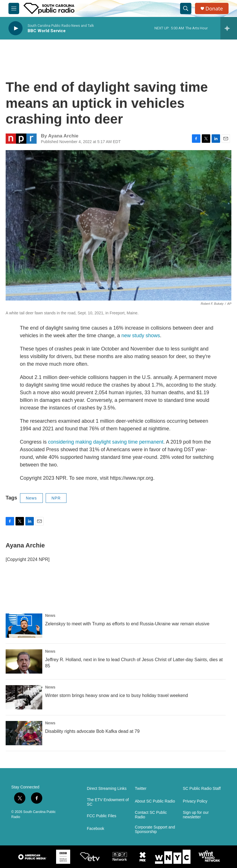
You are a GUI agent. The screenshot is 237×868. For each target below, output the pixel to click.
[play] (15, 28)
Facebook (95, 829)
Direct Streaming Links (107, 789)
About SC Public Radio (155, 801)
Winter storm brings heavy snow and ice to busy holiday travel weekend (117, 695)
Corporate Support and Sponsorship (155, 829)
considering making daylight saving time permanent (106, 442)
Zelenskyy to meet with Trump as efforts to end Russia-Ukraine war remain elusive (127, 624)
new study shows (141, 336)
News (31, 498)
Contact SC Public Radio (151, 815)
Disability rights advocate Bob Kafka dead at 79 (92, 731)
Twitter (141, 789)
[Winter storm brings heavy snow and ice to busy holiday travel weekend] (24, 697)
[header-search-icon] (186, 8)
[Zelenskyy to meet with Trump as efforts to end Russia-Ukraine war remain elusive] (24, 626)
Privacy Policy (195, 801)
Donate (214, 9)
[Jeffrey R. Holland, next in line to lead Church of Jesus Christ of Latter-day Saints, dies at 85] (24, 661)
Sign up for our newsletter (196, 815)
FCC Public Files (101, 816)
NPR (56, 498)
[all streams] (229, 28)
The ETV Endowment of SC (108, 802)
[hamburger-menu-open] (14, 8)
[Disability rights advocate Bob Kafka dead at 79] (24, 733)
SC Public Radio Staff (202, 789)
